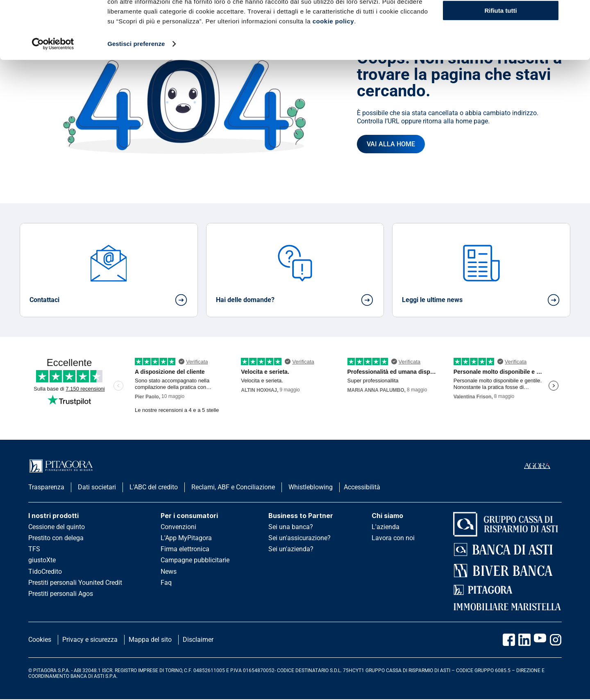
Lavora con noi (393, 538)
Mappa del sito (150, 640)
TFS (34, 549)
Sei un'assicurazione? (300, 538)
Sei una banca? (291, 527)
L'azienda (386, 527)
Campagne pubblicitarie (195, 560)
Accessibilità (362, 487)
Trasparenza (46, 487)
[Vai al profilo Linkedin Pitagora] (524, 640)
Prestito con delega (56, 538)
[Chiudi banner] (577, 13)
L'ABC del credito (154, 487)
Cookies (40, 640)
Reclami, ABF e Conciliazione (233, 487)
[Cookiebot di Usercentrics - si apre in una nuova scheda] (53, 102)
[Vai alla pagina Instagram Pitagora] (556, 640)
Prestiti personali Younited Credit (75, 583)
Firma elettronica (185, 549)
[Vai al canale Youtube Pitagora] (540, 640)
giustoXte (42, 560)
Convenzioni (178, 527)
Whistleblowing (311, 487)
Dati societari (97, 487)
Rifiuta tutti (500, 68)
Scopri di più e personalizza (501, 44)
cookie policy (334, 79)
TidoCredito (45, 572)
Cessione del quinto (57, 527)
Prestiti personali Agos (61, 594)
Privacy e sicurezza (90, 640)
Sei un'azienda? (291, 549)
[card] (109, 270)
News (169, 572)
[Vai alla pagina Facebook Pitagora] (509, 640)
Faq (166, 583)
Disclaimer (198, 640)
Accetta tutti (501, 20)
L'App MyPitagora (186, 538)
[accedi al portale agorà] (543, 466)
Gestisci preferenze (136, 101)
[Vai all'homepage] (391, 144)
